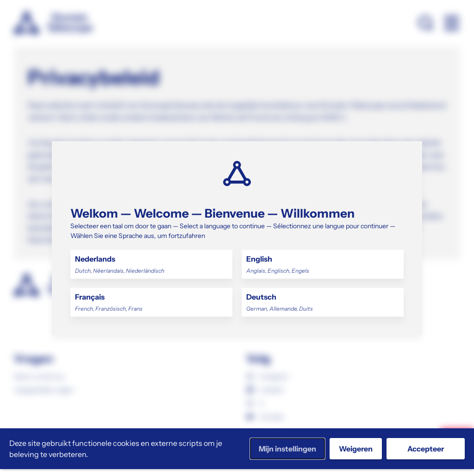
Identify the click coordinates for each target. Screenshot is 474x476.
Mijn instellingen (287, 449)
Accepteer (426, 449)
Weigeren (356, 449)
